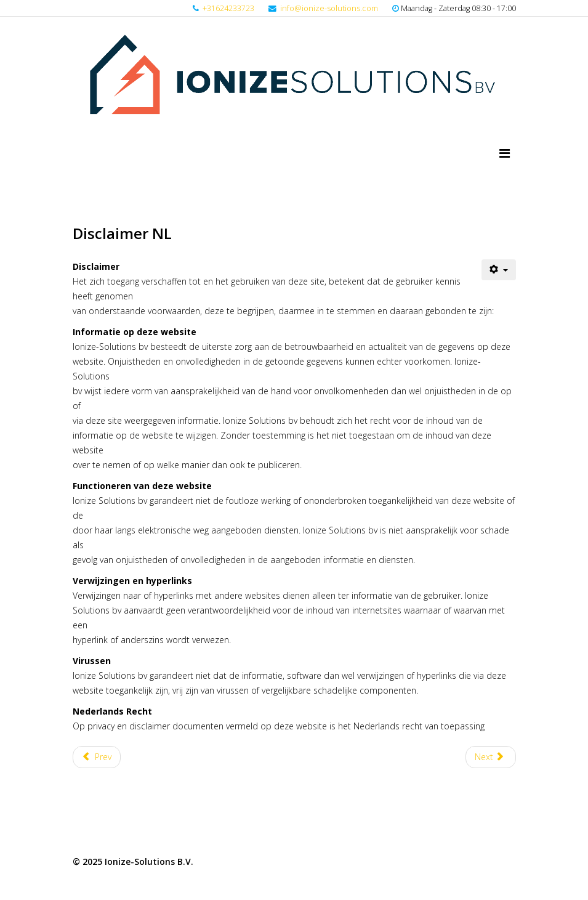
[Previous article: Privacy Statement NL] (97, 757)
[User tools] (499, 270)
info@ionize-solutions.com (329, 8)
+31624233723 (228, 8)
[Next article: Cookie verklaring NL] (491, 757)
